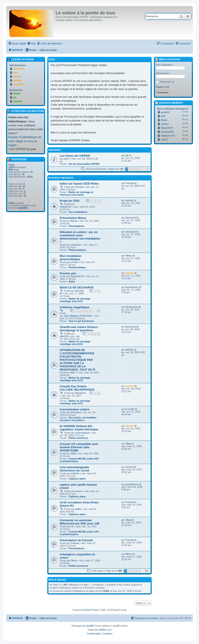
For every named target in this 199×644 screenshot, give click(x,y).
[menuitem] (31, 43)
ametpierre (19, 69)
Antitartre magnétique (75, 307)
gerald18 (23, 208)
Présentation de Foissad (76, 540)
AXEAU (129, 350)
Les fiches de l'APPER (75, 156)
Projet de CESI (70, 201)
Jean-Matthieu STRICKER (78, 316)
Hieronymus (132, 307)
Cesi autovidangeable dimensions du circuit (74, 469)
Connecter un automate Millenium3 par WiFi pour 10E (80, 522)
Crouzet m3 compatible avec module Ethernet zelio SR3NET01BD (79, 447)
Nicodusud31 (167, 132)
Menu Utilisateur (168, 60)
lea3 (163, 116)
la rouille (130, 409)
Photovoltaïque (77, 250)
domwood (131, 218)
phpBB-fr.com (105, 630)
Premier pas (68, 273)
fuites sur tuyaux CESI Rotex (79, 184)
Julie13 (164, 140)
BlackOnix (81, 393)
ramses (130, 273)
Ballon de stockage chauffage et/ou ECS (75, 300)
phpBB (90, 626)
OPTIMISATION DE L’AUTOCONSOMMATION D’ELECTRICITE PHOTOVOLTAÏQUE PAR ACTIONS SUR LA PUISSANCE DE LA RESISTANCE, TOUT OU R (77, 360)
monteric (18, 101)
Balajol (17, 94)
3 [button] (134, 169)
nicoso (79, 491)
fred (15, 73)
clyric (67, 159)
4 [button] (137, 169)
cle (72, 526)
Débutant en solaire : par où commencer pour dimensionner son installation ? (80, 237)
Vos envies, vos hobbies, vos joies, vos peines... (78, 419)
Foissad (79, 187)
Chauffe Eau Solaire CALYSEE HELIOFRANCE (77, 388)
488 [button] (147, 571)
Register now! (163, 87)
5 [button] (141, 169)
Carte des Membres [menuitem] (52, 43)
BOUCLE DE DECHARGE (77, 287)
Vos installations (78, 212)
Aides (72, 281)
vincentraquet (82, 433)
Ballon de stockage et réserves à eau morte (76, 193)
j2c (127, 155)
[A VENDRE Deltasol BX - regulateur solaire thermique (79, 428)
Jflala (73, 453)
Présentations (76, 226)
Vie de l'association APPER (84, 164)
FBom (74, 561)
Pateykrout (65, 207)
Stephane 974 (168, 136)
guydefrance (132, 287)
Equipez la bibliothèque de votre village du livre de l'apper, (25, 141)
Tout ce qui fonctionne (81, 321)
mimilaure (76, 245)
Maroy (74, 221)
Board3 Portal (91, 610)
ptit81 (78, 509)
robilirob (75, 473)
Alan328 (64, 336)
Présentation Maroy (73, 218)
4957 (73, 373)
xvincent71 (19, 84)
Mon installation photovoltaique (71, 258)
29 (99, 311)
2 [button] (130, 169)
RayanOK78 (77, 276)
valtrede (17, 81)
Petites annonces (78, 438)
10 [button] (147, 169)
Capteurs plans (77, 479)
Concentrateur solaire (74, 409)
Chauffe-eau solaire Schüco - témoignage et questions (79, 329)
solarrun (165, 124)
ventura (129, 200)
